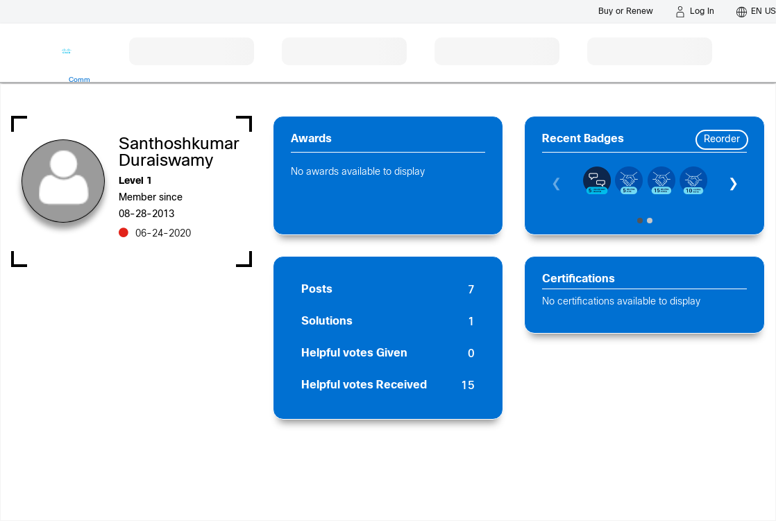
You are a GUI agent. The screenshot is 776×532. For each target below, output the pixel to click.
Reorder (722, 140)
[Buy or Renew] (626, 11)
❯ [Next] (733, 184)
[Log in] (695, 12)
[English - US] (756, 12)
